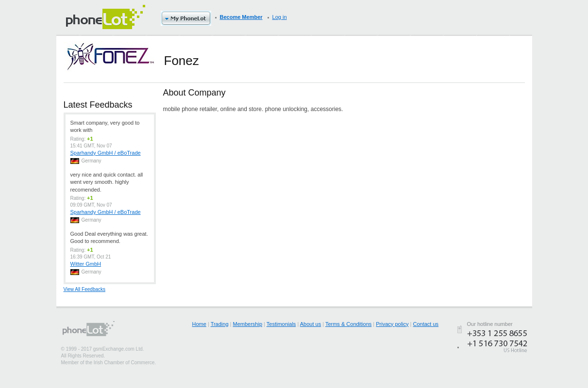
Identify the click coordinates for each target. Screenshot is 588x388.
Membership (248, 324)
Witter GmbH (86, 264)
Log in (280, 17)
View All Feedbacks (85, 289)
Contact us (426, 324)
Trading (220, 324)
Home (199, 324)
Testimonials (281, 324)
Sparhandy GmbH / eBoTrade (106, 153)
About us (311, 324)
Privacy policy (392, 324)
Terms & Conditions (348, 324)
